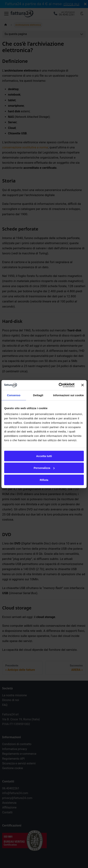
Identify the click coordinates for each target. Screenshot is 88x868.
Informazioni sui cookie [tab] (68, 395)
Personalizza (44, 468)
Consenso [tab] (14, 395)
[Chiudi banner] (83, 385)
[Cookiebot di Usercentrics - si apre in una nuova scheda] (59, 385)
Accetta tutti (44, 456)
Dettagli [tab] (38, 395)
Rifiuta (44, 480)
